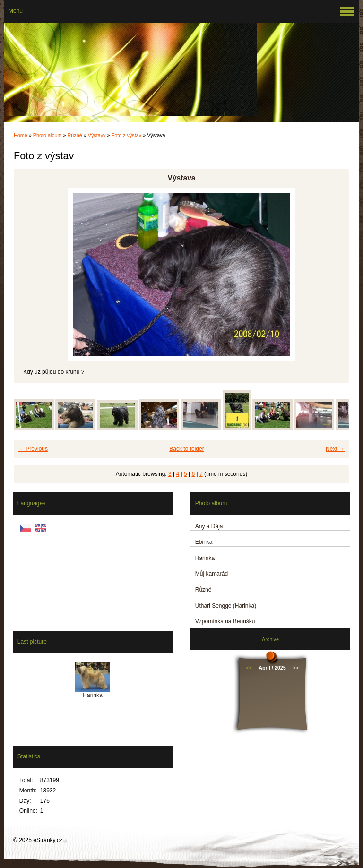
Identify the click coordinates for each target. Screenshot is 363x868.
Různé (74, 135)
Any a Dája (209, 526)
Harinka (205, 558)
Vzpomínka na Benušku (225, 621)
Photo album (48, 135)
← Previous (33, 449)
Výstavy (97, 135)
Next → (335, 449)
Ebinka (204, 542)
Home (21, 135)
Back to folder (186, 449)
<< (249, 668)
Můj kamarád (212, 574)
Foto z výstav (127, 135)
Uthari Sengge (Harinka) (226, 606)
